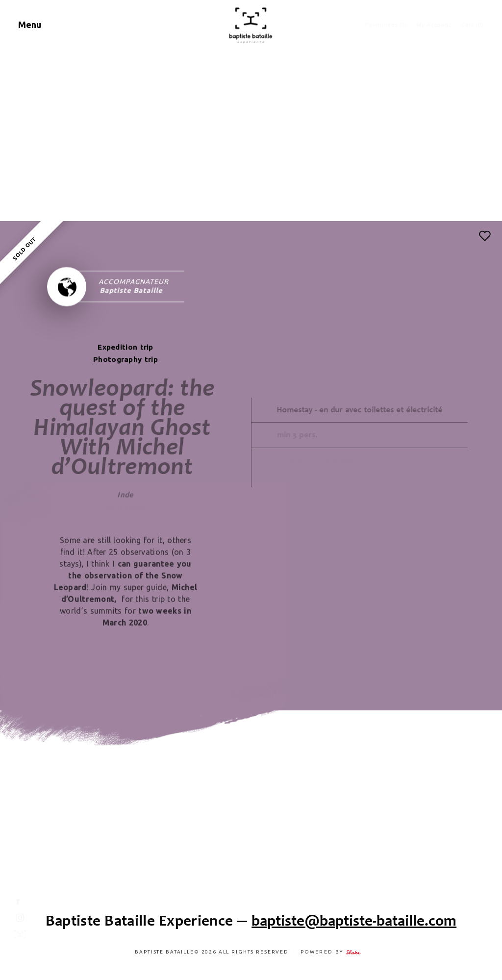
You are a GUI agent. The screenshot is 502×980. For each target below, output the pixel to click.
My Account (434, 25)
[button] (485, 236)
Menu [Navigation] (30, 25)
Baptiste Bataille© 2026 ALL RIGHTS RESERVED (213, 952)
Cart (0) (472, 25)
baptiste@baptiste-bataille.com (354, 920)
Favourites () (386, 25)
